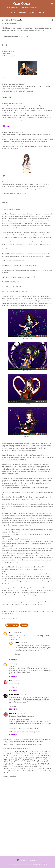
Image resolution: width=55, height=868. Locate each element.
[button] (52, 20)
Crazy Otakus (22, 4)
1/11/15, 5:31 (24, 643)
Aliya (3, 176)
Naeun (17, 642)
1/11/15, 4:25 (18, 633)
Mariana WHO (6, 97)
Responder (13, 660)
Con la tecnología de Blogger (28, 860)
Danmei (32, 13)
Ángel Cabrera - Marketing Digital (39, 864)
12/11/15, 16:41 (22, 713)
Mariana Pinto (14, 694)
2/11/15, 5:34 (23, 694)
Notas (41, 13)
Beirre (11, 633)
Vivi (10, 681)
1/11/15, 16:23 (16, 664)
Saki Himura (6, 126)
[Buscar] (52, 4)
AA (10, 664)
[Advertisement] (27, 840)
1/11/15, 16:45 (16, 681)
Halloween (24, 625)
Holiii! (14, 13)
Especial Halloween (12, 625)
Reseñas (23, 13)
